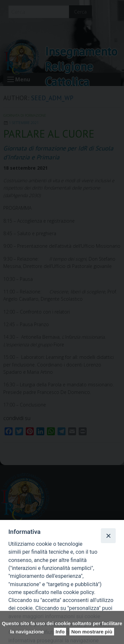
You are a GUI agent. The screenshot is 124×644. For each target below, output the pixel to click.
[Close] (108, 536)
